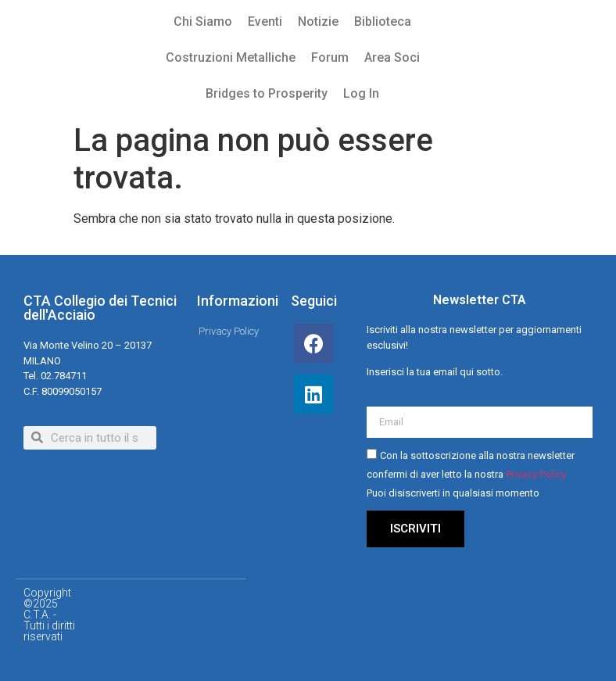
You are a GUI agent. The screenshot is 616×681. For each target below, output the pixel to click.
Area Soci (392, 57)
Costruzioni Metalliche (231, 57)
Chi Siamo (203, 22)
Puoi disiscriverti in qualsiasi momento (453, 493)
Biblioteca (383, 22)
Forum (330, 57)
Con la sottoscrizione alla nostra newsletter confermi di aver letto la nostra (471, 474)
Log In (361, 93)
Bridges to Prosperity (267, 93)
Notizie (318, 22)
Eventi (265, 22)
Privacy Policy (536, 474)
